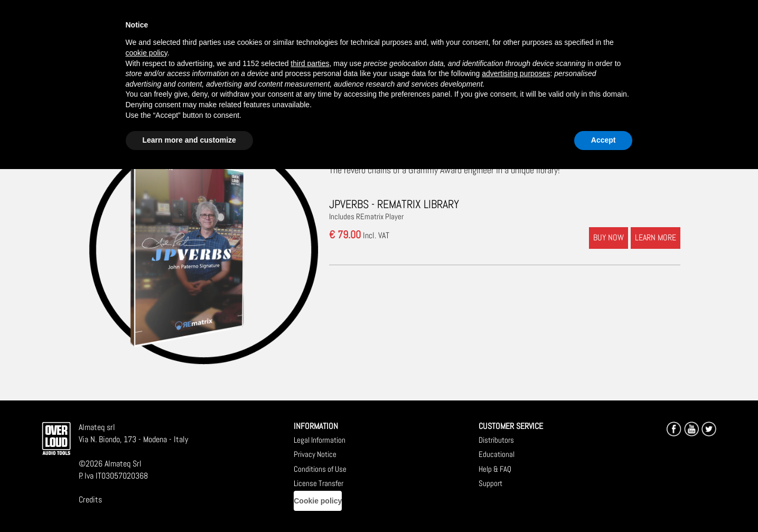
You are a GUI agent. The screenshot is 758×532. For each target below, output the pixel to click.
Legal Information (320, 440)
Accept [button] (603, 140)
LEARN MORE (656, 237)
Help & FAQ (495, 469)
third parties (310, 63)
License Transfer (319, 483)
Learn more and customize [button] (189, 140)
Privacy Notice (315, 454)
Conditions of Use (320, 469)
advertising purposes (516, 73)
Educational (497, 454)
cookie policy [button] (147, 53)
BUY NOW (609, 237)
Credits (90, 500)
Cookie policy (318, 501)
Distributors (496, 440)
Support (490, 483)
